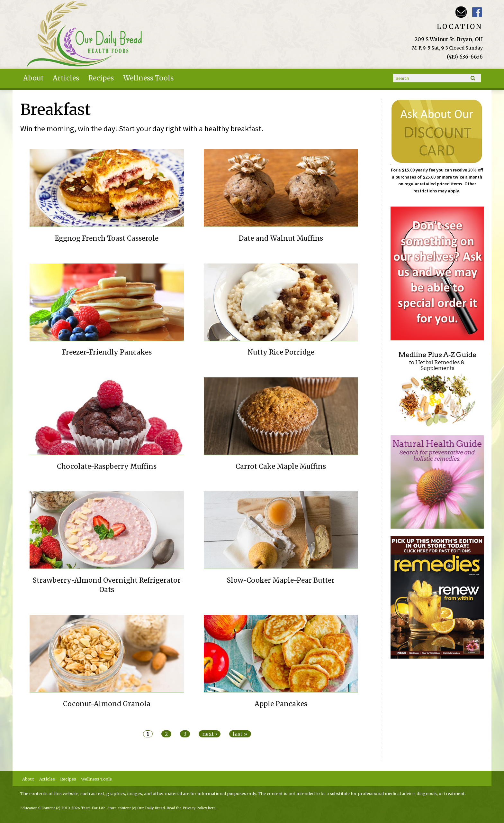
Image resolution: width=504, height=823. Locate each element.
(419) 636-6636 (465, 57)
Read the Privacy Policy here (191, 808)
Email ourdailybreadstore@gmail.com (461, 12)
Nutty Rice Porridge (281, 352)
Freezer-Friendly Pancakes (107, 352)
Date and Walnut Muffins (281, 238)
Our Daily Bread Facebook (477, 12)
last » (240, 734)
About (33, 78)
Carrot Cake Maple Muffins (281, 467)
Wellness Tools (148, 78)
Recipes (101, 78)
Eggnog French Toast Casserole (107, 238)
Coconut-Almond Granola (107, 704)
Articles (66, 78)
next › (210, 734)
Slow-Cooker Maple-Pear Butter (281, 580)
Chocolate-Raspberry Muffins (107, 467)
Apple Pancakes (281, 704)
